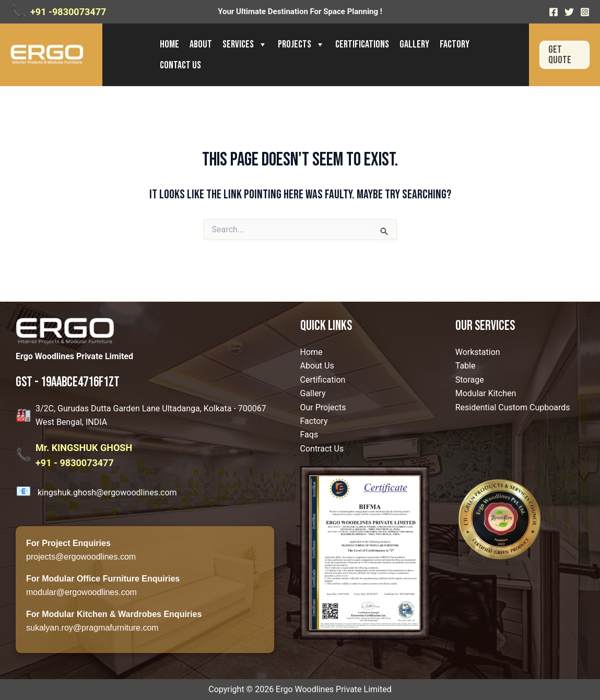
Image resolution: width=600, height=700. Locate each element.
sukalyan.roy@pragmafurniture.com (92, 628)
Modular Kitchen (486, 393)
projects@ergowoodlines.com (81, 557)
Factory (455, 44)
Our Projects (323, 407)
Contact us (180, 65)
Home (169, 44)
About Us (317, 366)
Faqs (309, 435)
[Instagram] (585, 12)
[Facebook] (554, 12)
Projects (301, 44)
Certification (323, 380)
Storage (470, 380)
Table (466, 366)
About (201, 44)
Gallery (414, 44)
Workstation (478, 352)
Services (245, 44)
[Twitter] (569, 12)
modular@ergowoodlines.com (81, 592)
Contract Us (322, 449)
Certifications (362, 44)
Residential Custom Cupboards (513, 407)
